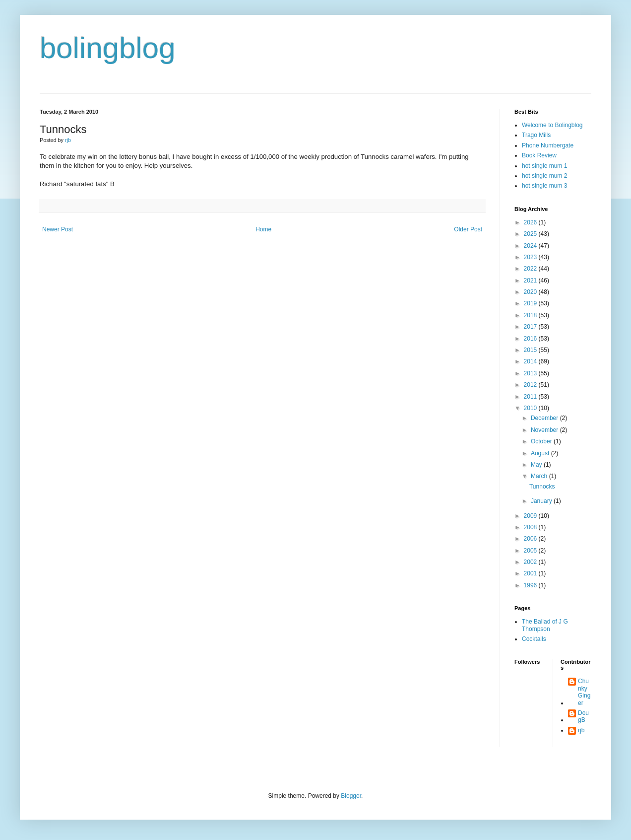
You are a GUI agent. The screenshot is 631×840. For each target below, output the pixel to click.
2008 (531, 527)
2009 (531, 516)
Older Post (468, 229)
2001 (531, 573)
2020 (531, 292)
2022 (531, 269)
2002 (531, 562)
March (540, 476)
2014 (531, 361)
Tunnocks (542, 487)
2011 (531, 397)
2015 (531, 350)
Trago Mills (536, 135)
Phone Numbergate (548, 145)
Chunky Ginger (584, 692)
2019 (531, 303)
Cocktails (534, 639)
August (541, 453)
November (545, 430)
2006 (531, 539)
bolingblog (108, 48)
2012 (531, 385)
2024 (531, 246)
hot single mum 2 (544, 176)
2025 (531, 234)
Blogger (351, 796)
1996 (531, 585)
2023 (531, 257)
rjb (581, 730)
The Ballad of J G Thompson (545, 625)
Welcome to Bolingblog (552, 125)
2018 (531, 315)
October (542, 441)
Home (263, 229)
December (545, 418)
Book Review (539, 155)
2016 (531, 339)
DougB (583, 716)
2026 (531, 222)
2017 (531, 327)
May (537, 465)
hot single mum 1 (544, 166)
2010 (531, 408)
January (542, 501)
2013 (531, 373)
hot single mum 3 (544, 186)
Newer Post (58, 229)
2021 (531, 280)
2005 (531, 551)
